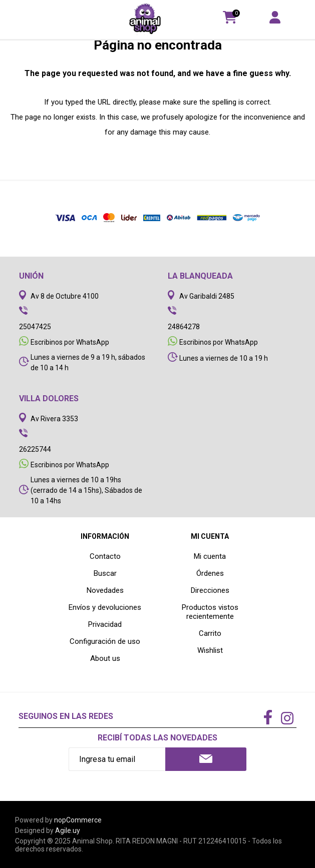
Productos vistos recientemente (210, 612)
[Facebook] (268, 718)
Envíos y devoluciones (105, 607)
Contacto (105, 556)
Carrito (210, 633)
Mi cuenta (210, 556)
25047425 (35, 327)
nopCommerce (78, 820)
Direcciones (210, 590)
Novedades (105, 590)
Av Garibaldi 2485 (207, 296)
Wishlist (210, 650)
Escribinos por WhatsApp (70, 342)
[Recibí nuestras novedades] (117, 759)
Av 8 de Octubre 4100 (65, 296)
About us (105, 658)
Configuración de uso (105, 641)
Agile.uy (68, 830)
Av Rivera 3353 (54, 419)
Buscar (105, 573)
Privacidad (105, 624)
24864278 (184, 327)
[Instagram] (287, 719)
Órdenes (210, 573)
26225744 (35, 449)
